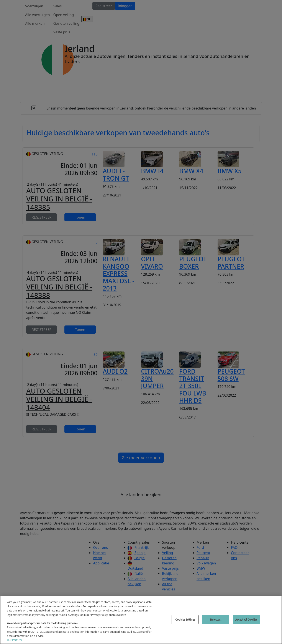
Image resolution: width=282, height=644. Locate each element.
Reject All (216, 619)
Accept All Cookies (246, 619)
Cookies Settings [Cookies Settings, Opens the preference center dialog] (185, 619)
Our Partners (14, 640)
